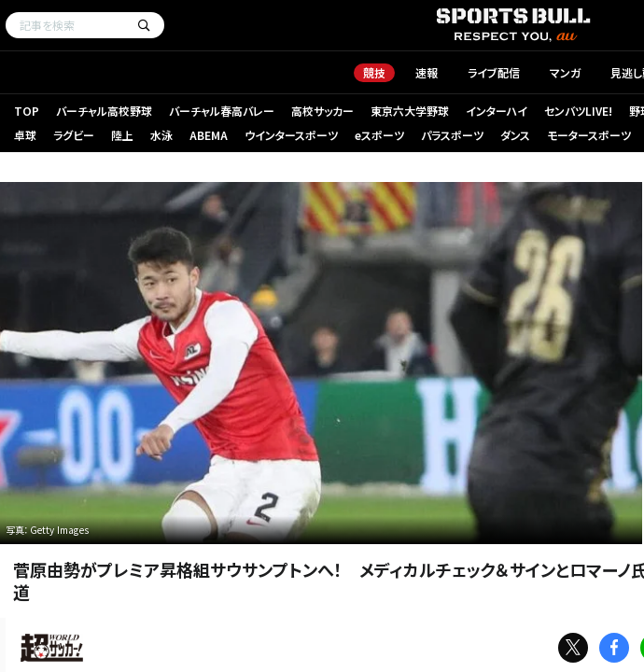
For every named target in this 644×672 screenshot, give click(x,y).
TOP (27, 111)
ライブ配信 (494, 72)
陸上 (122, 135)
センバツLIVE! (578, 111)
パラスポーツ (452, 135)
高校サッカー (322, 111)
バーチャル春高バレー (222, 111)
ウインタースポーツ (291, 135)
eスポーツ (379, 135)
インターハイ (497, 111)
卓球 (25, 135)
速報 (427, 72)
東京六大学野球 (410, 111)
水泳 (161, 135)
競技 (374, 72)
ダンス (515, 135)
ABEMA (209, 135)
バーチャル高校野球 (104, 111)
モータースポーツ (589, 135)
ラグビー (74, 135)
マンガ (565, 72)
